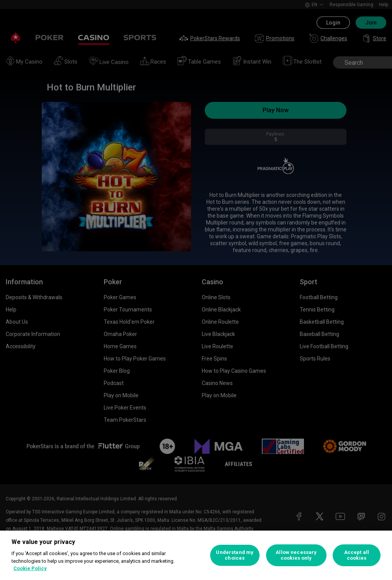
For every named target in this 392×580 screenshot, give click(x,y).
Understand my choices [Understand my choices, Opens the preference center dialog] (235, 555)
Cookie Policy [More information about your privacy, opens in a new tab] (30, 568)
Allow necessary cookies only (296, 555)
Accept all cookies (357, 555)
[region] (196, 555)
